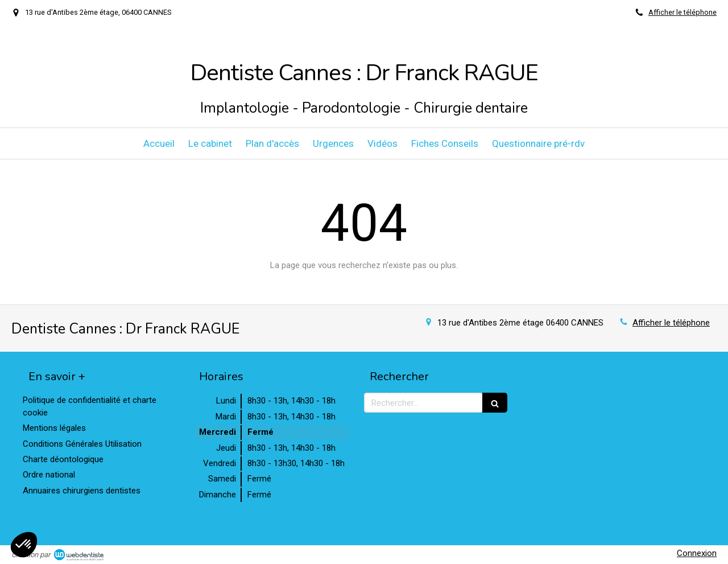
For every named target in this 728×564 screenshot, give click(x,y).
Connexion (697, 553)
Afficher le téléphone (682, 12)
